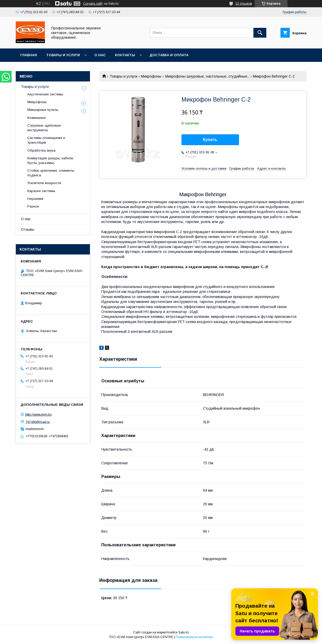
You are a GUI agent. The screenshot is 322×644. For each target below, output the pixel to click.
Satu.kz (184, 632)
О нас (100, 55)
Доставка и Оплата (169, 55)
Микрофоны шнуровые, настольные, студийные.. (207, 76)
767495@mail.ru (38, 422)
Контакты (125, 55)
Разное (33, 206)
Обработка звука (41, 150)
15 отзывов (244, 4)
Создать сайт (93, 4)
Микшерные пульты (43, 110)
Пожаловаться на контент (194, 637)
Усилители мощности (44, 183)
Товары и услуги (63, 55)
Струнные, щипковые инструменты (44, 128)
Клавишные (36, 118)
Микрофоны (151, 76)
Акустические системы (45, 94)
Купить (210, 140)
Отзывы (28, 229)
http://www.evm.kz (39, 414)
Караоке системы (41, 191)
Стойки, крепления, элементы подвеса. (51, 173)
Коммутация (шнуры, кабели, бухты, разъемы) (51, 160)
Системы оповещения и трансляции (46, 140)
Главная (29, 55)
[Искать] (260, 33)
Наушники (35, 199)
